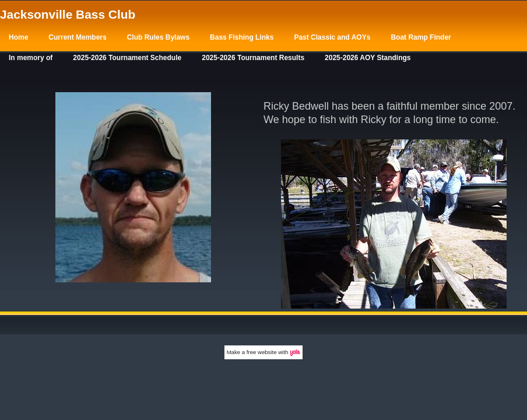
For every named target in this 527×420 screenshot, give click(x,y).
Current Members (77, 37)
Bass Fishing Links (242, 37)
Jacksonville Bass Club (68, 14)
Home (18, 37)
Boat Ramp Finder (421, 37)
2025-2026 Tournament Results (253, 58)
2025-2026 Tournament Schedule (127, 58)
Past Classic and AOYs (332, 37)
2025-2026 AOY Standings (368, 58)
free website (262, 352)
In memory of (31, 58)
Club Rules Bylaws (158, 37)
